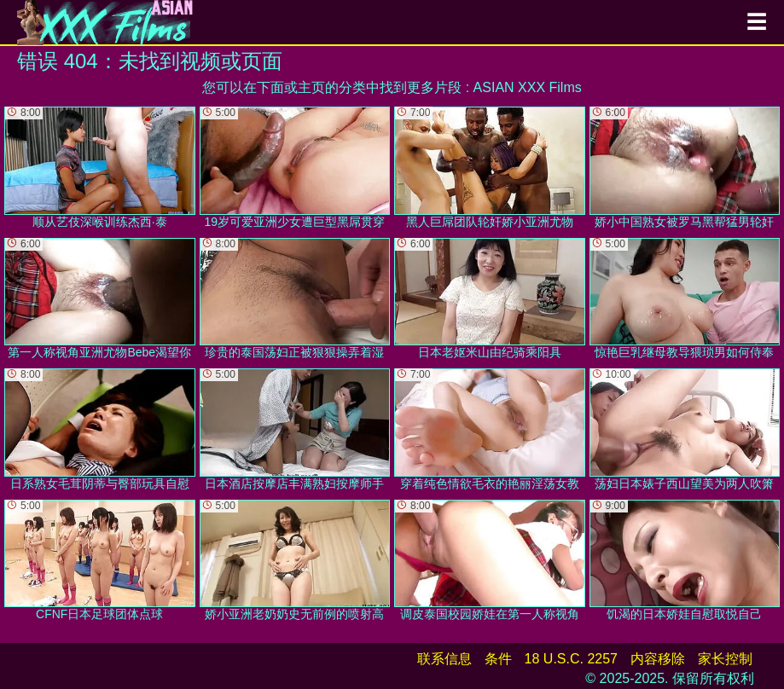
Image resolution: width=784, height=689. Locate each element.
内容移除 (658, 659)
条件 (498, 659)
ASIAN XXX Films (528, 87)
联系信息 (444, 659)
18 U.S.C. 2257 (571, 659)
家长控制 (725, 659)
